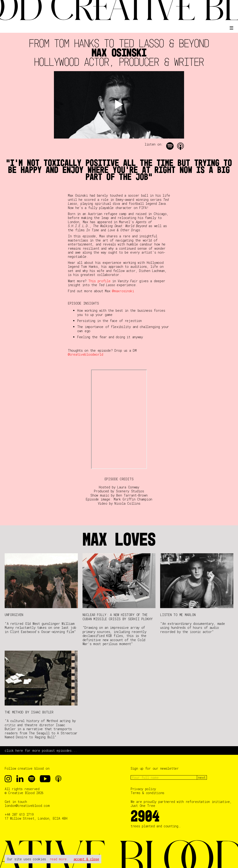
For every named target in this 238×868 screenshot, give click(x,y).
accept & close (86, 859)
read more (58, 859)
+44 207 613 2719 (19, 814)
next (202, 777)
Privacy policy (143, 789)
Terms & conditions (147, 793)
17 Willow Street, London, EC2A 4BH (36, 818)
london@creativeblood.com (27, 806)
